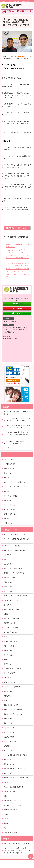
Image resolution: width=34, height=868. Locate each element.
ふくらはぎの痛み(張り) (11, 741)
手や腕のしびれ (9, 655)
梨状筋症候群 (8, 691)
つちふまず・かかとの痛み (12, 805)
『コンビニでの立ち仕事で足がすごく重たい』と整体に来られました (17, 426)
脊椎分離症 (7, 696)
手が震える (7, 664)
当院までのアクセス (10, 514)
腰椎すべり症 (8, 678)
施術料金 (7, 491)
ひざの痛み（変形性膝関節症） (14, 687)
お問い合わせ (8, 523)
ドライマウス (8, 819)
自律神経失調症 (9, 582)
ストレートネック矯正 (11, 628)
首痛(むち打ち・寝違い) (11, 609)
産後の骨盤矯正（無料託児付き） (15, 550)
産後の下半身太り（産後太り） (14, 709)
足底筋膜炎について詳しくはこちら (17, 228)
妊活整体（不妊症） (10, 791)
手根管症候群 (8, 650)
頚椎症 (6, 614)
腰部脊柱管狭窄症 (10, 682)
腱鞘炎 (6, 659)
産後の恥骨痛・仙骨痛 (11, 705)
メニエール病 (8, 750)
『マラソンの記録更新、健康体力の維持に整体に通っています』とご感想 (17, 420)
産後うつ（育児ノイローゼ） (13, 714)
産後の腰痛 (7, 555)
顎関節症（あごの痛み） (12, 641)
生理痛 (6, 823)
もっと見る (7, 448)
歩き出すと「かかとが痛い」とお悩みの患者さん (17, 413)
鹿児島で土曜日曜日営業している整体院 (17, 844)
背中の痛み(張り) (9, 673)
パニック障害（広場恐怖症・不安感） (16, 755)
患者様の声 (7, 500)
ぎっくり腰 (7, 605)
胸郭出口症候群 (9, 646)
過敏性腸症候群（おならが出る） (15, 769)
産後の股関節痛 (9, 737)
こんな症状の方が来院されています (15, 487)
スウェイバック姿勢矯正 (12, 618)
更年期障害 (7, 760)
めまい (6, 828)
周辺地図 (7, 519)
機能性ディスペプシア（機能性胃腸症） (17, 778)
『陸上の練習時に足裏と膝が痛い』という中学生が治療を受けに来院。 (17, 442)
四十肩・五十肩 (9, 587)
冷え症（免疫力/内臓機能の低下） (15, 787)
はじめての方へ (9, 459)
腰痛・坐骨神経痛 (10, 578)
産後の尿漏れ (8, 719)
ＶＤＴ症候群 (8, 773)
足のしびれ (7, 700)
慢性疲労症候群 (9, 764)
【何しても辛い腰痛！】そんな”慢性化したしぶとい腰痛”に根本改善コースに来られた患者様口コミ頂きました (17, 850)
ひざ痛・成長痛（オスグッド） (14, 600)
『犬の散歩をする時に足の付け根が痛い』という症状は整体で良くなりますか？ (18, 258)
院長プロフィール (10, 468)
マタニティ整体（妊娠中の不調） (15, 534)
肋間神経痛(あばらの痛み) (12, 669)
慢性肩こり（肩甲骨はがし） (13, 568)
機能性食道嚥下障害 (10, 810)
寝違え (6, 637)
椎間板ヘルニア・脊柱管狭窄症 (14, 573)
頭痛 (5, 559)
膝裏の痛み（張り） (10, 732)
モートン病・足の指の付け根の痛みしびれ (17, 540)
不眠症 (6, 814)
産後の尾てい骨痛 (10, 728)
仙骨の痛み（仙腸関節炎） (12, 546)
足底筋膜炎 (7, 746)
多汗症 (6, 782)
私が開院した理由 (10, 464)
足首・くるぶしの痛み (11, 801)
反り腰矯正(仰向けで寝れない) (14, 632)
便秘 (5, 796)
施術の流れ (7, 478)
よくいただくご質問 (10, 496)
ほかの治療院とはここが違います (15, 482)
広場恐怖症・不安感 (10, 832)
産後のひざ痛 (8, 723)
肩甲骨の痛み (8, 591)
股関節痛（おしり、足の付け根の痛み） (17, 596)
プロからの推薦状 (10, 505)
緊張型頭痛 (7, 564)
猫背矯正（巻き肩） (10, 623)
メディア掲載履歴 (10, 509)
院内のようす (8, 473)
